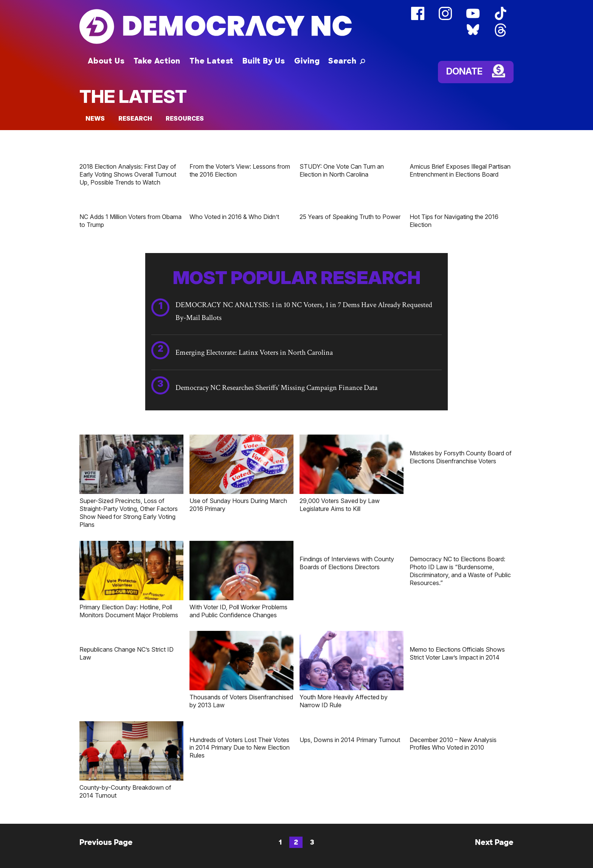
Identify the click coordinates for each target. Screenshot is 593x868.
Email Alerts (388, 863)
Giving (307, 61)
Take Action (157, 61)
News (95, 118)
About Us (106, 61)
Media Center (332, 863)
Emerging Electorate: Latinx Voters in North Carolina (254, 352)
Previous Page (106, 776)
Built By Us (264, 61)
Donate (464, 71)
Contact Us (279, 863)
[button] (347, 61)
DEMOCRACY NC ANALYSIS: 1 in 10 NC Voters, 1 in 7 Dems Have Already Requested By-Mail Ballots (304, 311)
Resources (185, 118)
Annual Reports (447, 863)
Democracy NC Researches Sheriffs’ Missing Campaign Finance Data (276, 388)
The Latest (211, 61)
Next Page (494, 776)
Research (135, 118)
